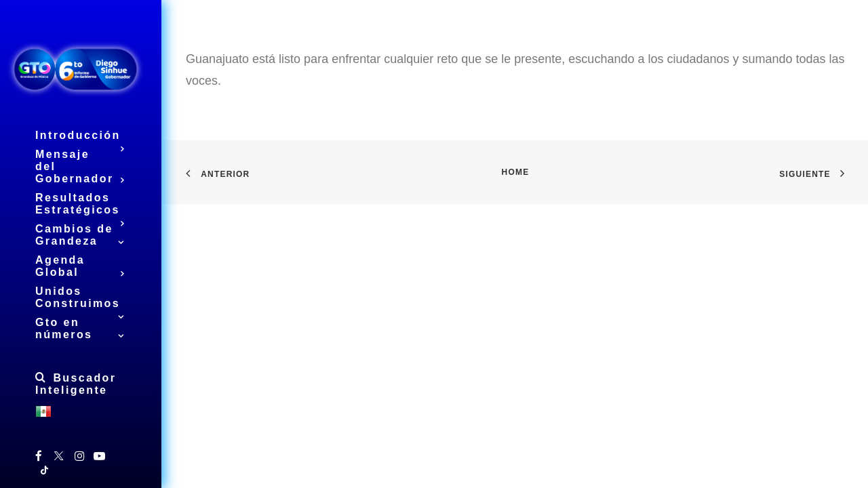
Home (516, 172)
